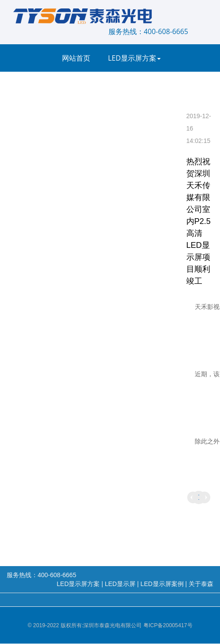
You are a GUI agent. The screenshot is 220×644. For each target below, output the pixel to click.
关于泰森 (78, 140)
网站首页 (76, 58)
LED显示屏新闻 (88, 113)
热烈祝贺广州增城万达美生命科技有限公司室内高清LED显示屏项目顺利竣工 (205, 497)
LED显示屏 (81, 85)
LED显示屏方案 (134, 58)
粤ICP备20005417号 (168, 625)
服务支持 (149, 113)
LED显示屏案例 (145, 85)
